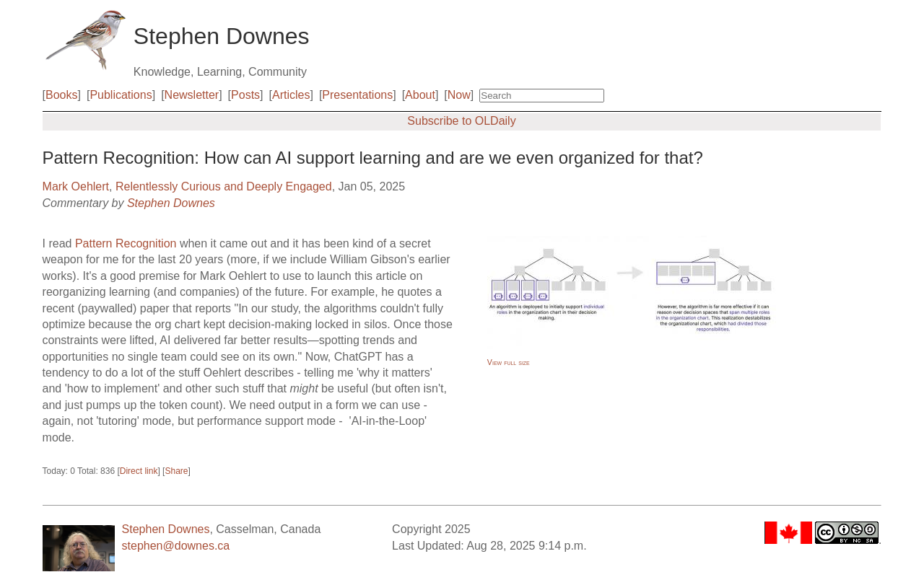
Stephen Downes (171, 203)
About (420, 95)
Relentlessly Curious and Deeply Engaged (224, 186)
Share (176, 471)
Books (61, 95)
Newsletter (192, 95)
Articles (291, 95)
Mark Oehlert (76, 186)
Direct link (139, 471)
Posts (245, 95)
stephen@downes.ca (176, 546)
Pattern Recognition (126, 243)
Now (459, 95)
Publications (121, 95)
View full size (509, 362)
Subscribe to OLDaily (461, 121)
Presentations (357, 95)
